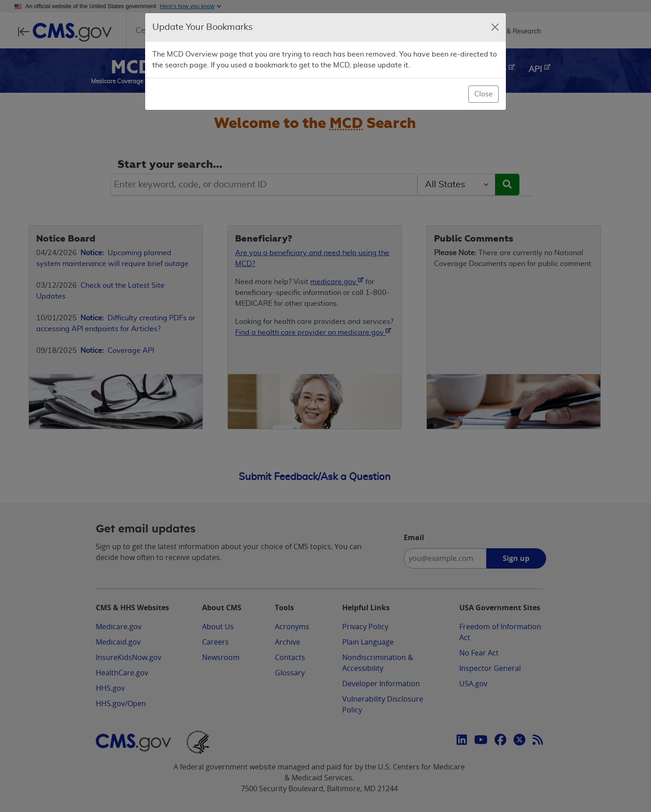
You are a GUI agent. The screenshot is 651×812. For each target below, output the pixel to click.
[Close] (495, 27)
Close (484, 94)
